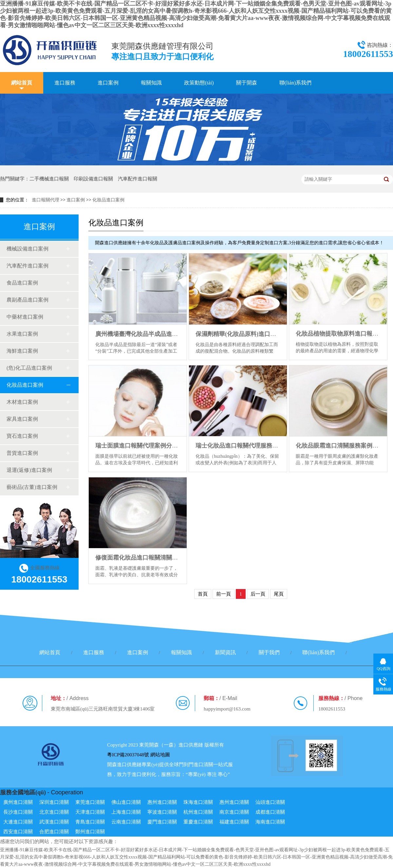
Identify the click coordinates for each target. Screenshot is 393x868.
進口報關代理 (46, 200)
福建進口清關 (234, 822)
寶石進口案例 (22, 436)
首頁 (203, 594)
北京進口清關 (54, 812)
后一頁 (258, 594)
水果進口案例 (22, 334)
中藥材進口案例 (25, 317)
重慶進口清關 (198, 822)
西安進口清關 (18, 832)
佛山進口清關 (126, 802)
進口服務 (65, 83)
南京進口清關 (234, 812)
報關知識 (151, 83)
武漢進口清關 (54, 822)
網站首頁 (22, 83)
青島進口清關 (90, 822)
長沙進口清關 (18, 812)
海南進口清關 (270, 822)
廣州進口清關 (18, 802)
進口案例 (108, 83)
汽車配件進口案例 (28, 266)
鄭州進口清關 (90, 832)
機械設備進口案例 (28, 249)
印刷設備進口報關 (93, 179)
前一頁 (224, 594)
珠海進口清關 (198, 802)
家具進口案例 (22, 419)
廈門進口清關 (162, 822)
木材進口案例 (22, 402)
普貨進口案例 (22, 453)
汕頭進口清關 (270, 802)
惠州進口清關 (162, 802)
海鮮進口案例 (22, 351)
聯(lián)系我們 (296, 83)
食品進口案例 (22, 283)
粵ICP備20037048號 (128, 755)
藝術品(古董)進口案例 (32, 487)
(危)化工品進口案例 (29, 368)
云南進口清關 (126, 822)
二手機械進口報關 (49, 179)
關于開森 (247, 83)
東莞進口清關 (90, 802)
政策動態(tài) (199, 83)
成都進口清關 (270, 812)
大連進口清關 (18, 822)
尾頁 (279, 594)
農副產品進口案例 (28, 300)
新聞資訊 (225, 652)
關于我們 (269, 652)
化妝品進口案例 (108, 200)
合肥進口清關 (54, 832)
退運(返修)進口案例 (29, 470)
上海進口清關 (126, 812)
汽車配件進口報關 (138, 179)
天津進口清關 (90, 812)
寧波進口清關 (162, 812)
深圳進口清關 (54, 802)
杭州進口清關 (198, 812)
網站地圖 (160, 755)
